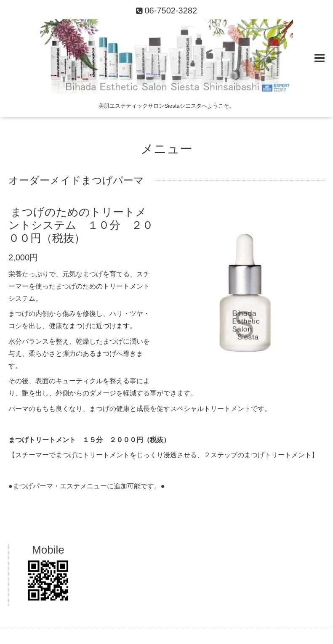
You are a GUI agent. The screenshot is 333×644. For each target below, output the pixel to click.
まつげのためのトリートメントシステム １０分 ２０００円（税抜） (81, 225)
